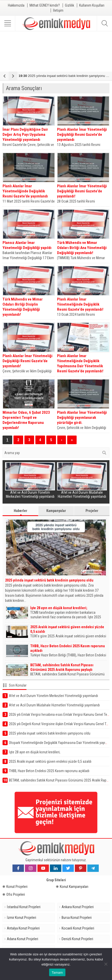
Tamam (57, 973)
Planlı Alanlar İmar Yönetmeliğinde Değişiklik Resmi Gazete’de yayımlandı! (80, 304)
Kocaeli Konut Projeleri (78, 928)
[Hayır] (106, 964)
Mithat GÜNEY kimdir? (45, 5)
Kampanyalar (56, 511)
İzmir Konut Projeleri (22, 918)
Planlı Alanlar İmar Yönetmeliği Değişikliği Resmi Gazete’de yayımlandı (82, 135)
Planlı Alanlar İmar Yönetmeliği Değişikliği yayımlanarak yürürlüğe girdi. (82, 418)
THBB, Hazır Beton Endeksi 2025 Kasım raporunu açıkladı (68, 648)
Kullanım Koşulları (92, 5)
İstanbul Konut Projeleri (24, 907)
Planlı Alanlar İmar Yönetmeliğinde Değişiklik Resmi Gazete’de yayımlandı (25, 191)
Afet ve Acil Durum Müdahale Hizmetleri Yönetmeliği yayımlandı (82, 494)
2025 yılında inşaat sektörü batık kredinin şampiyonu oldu (49, 580)
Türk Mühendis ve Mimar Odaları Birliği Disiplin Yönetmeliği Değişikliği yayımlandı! (23, 307)
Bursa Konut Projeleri (77, 918)
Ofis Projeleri (14, 894)
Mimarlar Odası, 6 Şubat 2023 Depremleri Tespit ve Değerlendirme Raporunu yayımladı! (26, 420)
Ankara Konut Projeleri (78, 907)
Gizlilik (69, 5)
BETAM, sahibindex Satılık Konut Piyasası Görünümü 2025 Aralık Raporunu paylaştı (62, 667)
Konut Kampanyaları (72, 887)
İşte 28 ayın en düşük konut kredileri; (59, 608)
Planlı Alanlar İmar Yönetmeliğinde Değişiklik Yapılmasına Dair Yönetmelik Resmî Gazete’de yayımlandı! (80, 363)
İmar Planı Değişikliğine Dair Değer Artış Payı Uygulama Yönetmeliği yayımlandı (25, 135)
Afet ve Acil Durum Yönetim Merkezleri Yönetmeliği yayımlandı (30, 494)
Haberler (20, 512)
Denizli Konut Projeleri (77, 939)
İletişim (58, 10)
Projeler (92, 511)
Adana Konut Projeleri (23, 939)
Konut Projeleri (15, 887)
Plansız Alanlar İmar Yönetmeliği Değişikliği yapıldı (27, 245)
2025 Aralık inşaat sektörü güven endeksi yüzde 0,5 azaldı (67, 629)
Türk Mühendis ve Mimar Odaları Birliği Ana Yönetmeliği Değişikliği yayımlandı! (82, 248)
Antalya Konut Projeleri (23, 928)
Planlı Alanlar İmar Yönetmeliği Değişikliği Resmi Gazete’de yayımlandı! (82, 191)
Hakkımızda (16, 5)
